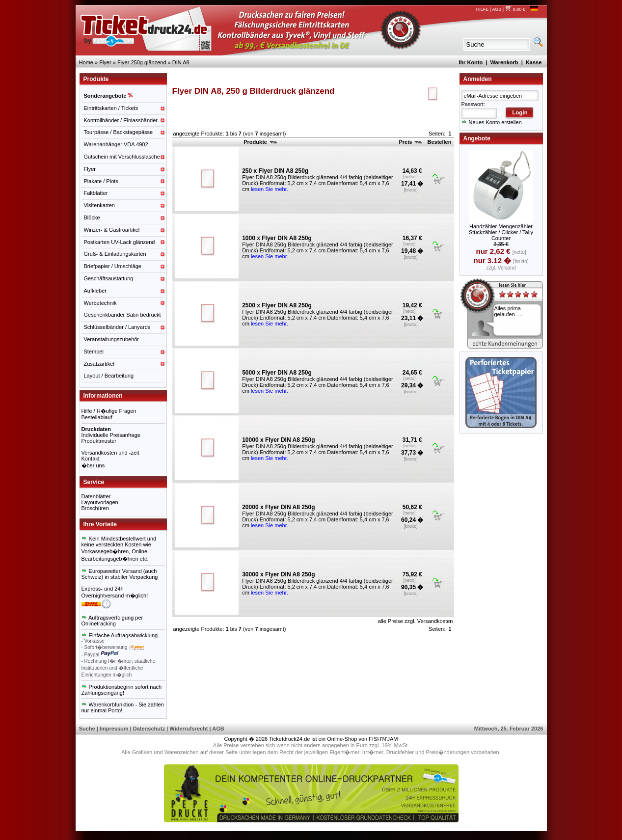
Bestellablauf (97, 417)
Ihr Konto (471, 62)
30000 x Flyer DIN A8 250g (278, 574)
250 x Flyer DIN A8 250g (275, 171)
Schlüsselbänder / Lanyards (117, 327)
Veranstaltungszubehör (112, 339)
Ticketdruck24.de (289, 739)
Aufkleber (95, 291)
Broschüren (95, 508)
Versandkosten (435, 621)
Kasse (534, 62)
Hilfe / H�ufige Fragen (109, 411)
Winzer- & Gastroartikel (112, 230)
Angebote (477, 138)
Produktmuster (99, 441)
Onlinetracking (99, 623)
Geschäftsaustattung (109, 278)
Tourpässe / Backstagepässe (119, 132)
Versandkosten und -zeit (110, 453)
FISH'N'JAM (383, 739)
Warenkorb (504, 62)
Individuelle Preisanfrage (111, 435)
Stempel (94, 352)
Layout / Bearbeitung (109, 376)
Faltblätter (96, 193)
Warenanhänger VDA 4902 (116, 144)
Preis (410, 142)
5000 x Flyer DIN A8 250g (277, 373)
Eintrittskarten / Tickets (111, 108)
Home (86, 62)
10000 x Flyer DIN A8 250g (278, 440)
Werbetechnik (100, 303)
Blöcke (92, 217)
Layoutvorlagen (100, 502)
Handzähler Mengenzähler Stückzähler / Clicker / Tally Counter (501, 232)
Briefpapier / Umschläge (113, 266)
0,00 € (515, 9)
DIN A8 (181, 62)
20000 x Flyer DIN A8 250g (278, 507)
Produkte (260, 142)
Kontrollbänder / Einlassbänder (121, 120)
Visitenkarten (99, 205)
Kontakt (91, 459)
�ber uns (93, 465)
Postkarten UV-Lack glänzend (120, 242)
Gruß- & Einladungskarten (115, 254)
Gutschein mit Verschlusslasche (122, 157)
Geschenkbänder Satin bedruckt (122, 315)
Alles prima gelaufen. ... (509, 311)
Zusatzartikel (99, 364)
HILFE (483, 9)
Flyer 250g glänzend (142, 62)
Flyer (105, 62)
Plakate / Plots (101, 181)
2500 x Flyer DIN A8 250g (277, 305)
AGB (497, 9)
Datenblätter (96, 496)
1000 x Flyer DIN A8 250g (277, 238)
